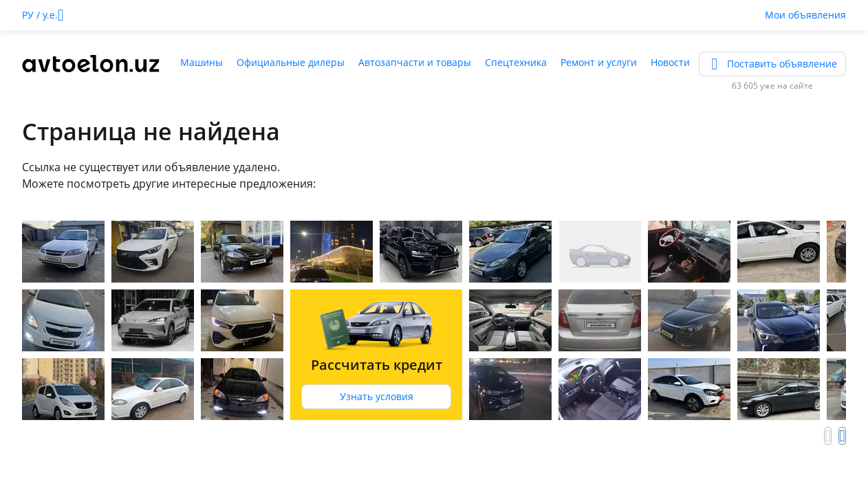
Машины (202, 62)
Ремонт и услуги (599, 62)
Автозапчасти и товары (415, 62)
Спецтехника (516, 62)
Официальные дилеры (291, 62)
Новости (670, 62)
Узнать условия (377, 396)
